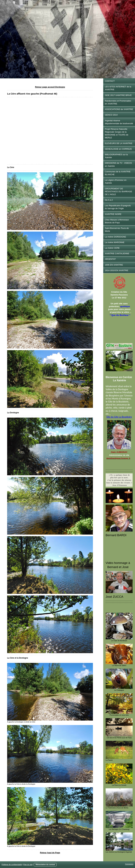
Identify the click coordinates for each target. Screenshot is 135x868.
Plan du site (28, 864)
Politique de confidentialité (12, 864)
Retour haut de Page (50, 853)
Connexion (129, 864)
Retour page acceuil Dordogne (50, 87)
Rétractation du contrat (45, 864)
